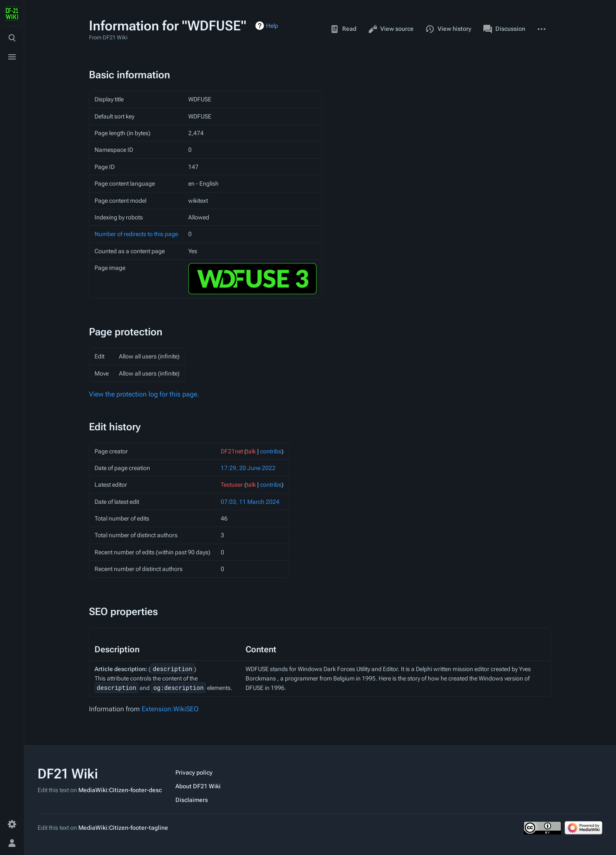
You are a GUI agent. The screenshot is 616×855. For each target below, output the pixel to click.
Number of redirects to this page (136, 234)
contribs (271, 451)
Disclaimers (192, 800)
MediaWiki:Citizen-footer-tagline (123, 828)
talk (251, 451)
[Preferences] (12, 824)
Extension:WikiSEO (170, 709)
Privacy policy (194, 772)
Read (343, 29)
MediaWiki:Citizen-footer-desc (120, 790)
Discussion (504, 29)
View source (391, 29)
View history (449, 29)
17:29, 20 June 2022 (248, 468)
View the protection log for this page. (144, 394)
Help (272, 26)
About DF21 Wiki (198, 786)
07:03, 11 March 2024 (250, 502)
